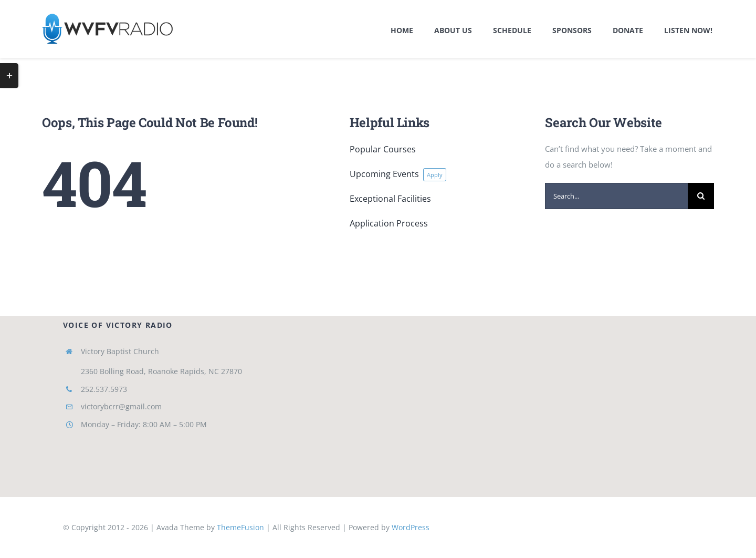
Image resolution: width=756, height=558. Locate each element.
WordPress (411, 527)
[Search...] (616, 196)
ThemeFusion (240, 527)
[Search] (701, 196)
